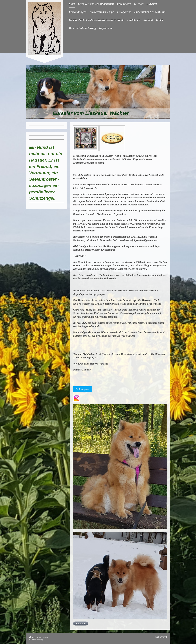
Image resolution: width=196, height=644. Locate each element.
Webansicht (161, 637)
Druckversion (35, 637)
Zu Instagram (82, 389)
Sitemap (45, 637)
